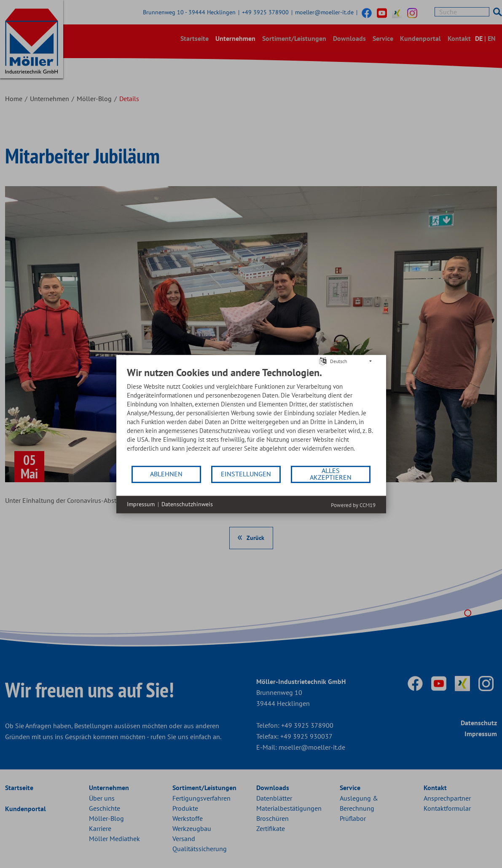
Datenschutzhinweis (187, 504)
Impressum (141, 504)
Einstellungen (246, 474)
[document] (251, 415)
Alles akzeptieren (331, 474)
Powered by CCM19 (353, 505)
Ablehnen (166, 474)
